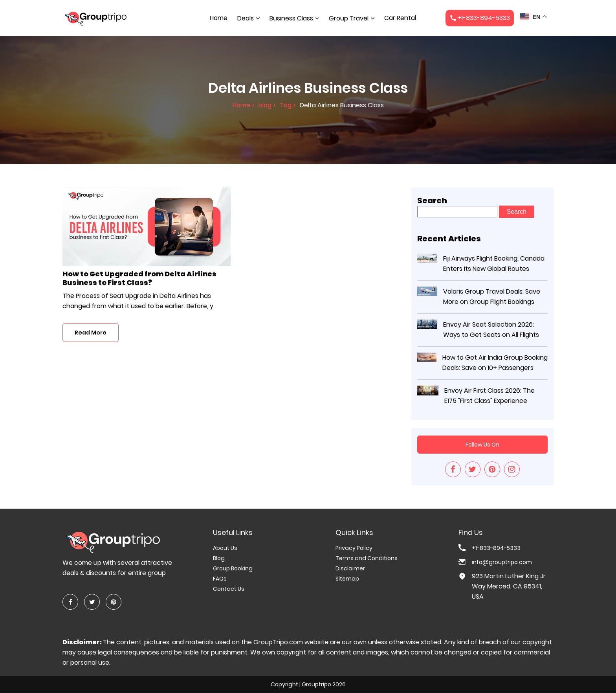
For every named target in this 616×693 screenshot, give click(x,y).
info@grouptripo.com (502, 562)
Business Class (291, 18)
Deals (246, 18)
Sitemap (347, 579)
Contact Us (229, 589)
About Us (225, 548)
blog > (267, 106)
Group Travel (349, 18)
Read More (91, 333)
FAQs (220, 579)
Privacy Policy (354, 548)
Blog (219, 558)
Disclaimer (350, 568)
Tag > (288, 106)
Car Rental (400, 18)
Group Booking (233, 568)
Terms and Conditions (367, 558)
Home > (244, 106)
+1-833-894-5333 (496, 548)
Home (219, 18)
